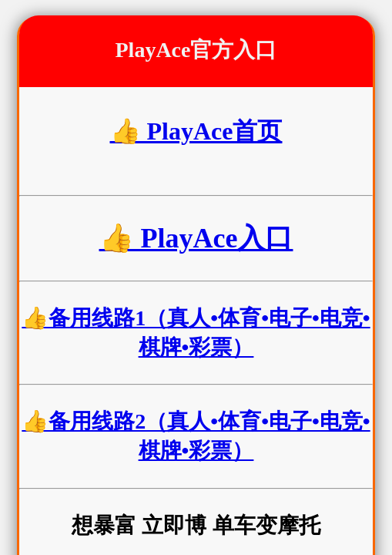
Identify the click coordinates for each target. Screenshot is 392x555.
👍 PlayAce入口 (196, 238)
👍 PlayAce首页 (196, 131)
